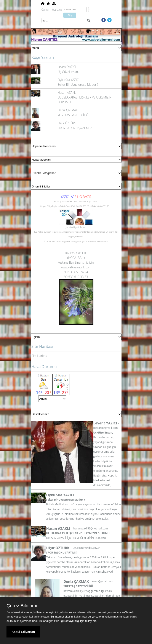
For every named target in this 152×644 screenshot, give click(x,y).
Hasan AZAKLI (67, 93)
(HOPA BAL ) (76, 258)
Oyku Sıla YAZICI (69, 80)
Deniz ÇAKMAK (68, 110)
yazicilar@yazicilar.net (76, 227)
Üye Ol (45, 10)
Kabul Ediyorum (23, 632)
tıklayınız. (91, 621)
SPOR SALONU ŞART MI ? (75, 128)
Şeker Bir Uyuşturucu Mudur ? (78, 85)
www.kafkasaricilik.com (76, 267)
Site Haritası (40, 356)
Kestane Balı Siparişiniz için (76, 262)
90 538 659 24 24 (76, 272)
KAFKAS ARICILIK (76, 253)
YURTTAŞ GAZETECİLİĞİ (74, 115)
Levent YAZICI (67, 67)
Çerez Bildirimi (22, 606)
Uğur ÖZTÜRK (67, 123)
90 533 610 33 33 (76, 277)
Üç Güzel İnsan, (68, 72)
